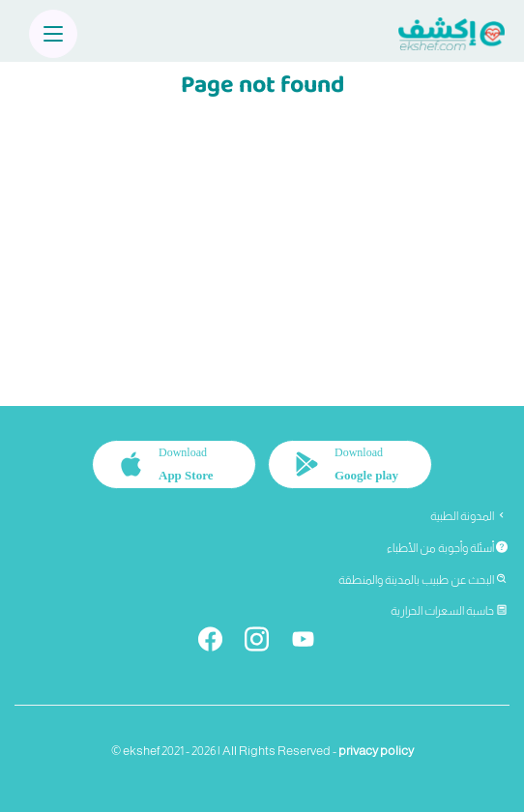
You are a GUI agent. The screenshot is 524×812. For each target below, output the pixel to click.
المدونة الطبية (469, 516)
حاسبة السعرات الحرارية (449, 611)
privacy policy (376, 751)
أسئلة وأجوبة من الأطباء (447, 548)
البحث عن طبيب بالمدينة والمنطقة (423, 580)
